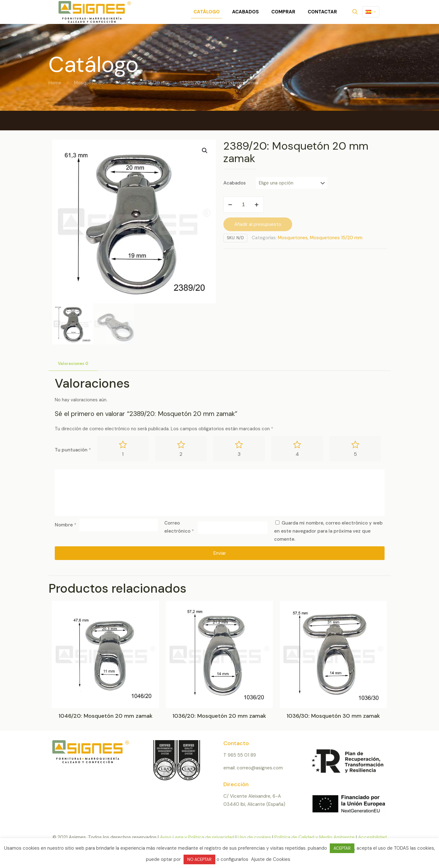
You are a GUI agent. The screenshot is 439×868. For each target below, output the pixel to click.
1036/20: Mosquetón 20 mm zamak (219, 716)
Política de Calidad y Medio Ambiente (315, 837)
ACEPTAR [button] (342, 848)
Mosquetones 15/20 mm (143, 83)
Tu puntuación (73, 450)
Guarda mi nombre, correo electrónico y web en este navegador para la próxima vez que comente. (328, 531)
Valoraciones (73, 364)
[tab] (73, 364)
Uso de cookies (254, 837)
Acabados (235, 183)
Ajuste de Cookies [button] (271, 859)
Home (55, 83)
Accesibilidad (372, 837)
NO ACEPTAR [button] (199, 859)
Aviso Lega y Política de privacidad (197, 837)
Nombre (65, 525)
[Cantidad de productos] (244, 205)
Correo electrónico (179, 527)
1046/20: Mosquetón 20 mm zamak (105, 716)
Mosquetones (89, 83)
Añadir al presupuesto (258, 224)
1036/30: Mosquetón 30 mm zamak (333, 716)
